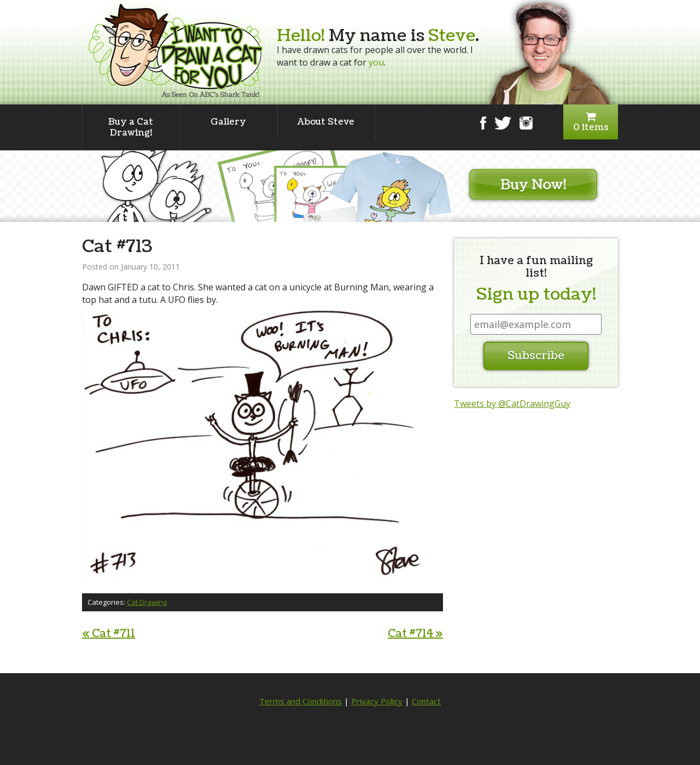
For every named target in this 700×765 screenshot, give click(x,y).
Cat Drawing (147, 602)
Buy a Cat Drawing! (131, 127)
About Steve (326, 122)
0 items (591, 122)
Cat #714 (415, 634)
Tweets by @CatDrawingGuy (512, 404)
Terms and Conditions (301, 701)
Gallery (228, 122)
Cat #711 (109, 634)
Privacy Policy (377, 701)
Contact (426, 701)
